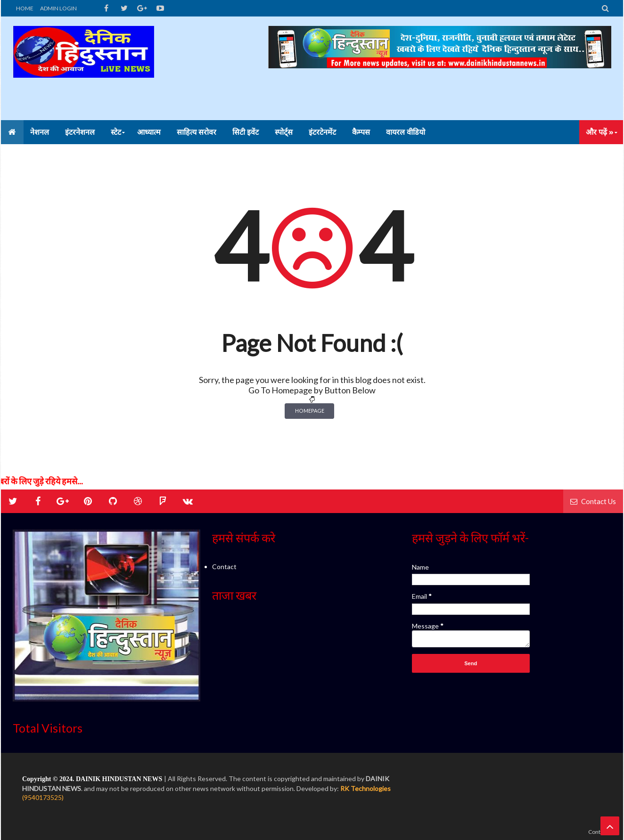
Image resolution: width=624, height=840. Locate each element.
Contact (224, 567)
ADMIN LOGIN (58, 8)
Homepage (310, 411)
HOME (25, 8)
